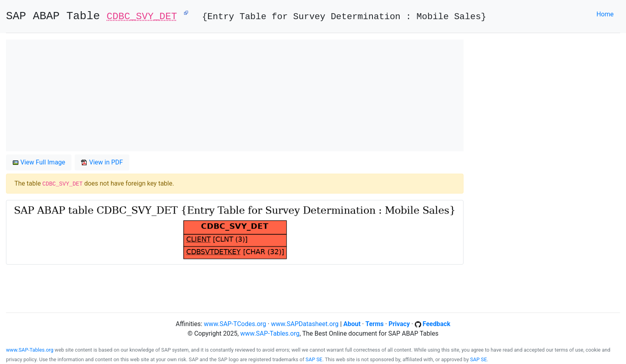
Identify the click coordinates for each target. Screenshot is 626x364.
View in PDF (102, 162)
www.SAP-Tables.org (270, 333)
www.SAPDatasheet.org (305, 324)
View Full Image (39, 162)
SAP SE (314, 359)
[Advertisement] (235, 95)
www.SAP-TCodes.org (235, 324)
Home (605, 14)
